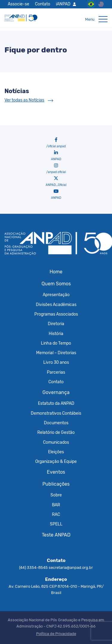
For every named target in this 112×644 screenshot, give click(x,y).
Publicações (56, 484)
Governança (56, 392)
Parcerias (56, 372)
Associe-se (19, 4)
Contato (43, 4)
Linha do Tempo (56, 343)
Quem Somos (56, 284)
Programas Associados (56, 314)
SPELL (56, 524)
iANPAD (63, 4)
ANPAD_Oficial (56, 181)
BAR (56, 505)
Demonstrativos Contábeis (56, 413)
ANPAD (56, 156)
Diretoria (56, 324)
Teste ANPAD (56, 535)
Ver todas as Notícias (24, 100)
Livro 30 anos (56, 362)
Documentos (56, 423)
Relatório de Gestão (56, 432)
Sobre (56, 495)
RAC (56, 514)
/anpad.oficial (56, 169)
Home (56, 272)
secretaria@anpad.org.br (71, 568)
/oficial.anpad (56, 143)
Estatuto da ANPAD (56, 403)
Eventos (56, 472)
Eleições (56, 452)
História (56, 334)
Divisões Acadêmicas (56, 304)
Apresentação (56, 295)
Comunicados (56, 442)
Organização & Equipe (56, 461)
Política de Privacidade (56, 634)
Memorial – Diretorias (56, 353)
